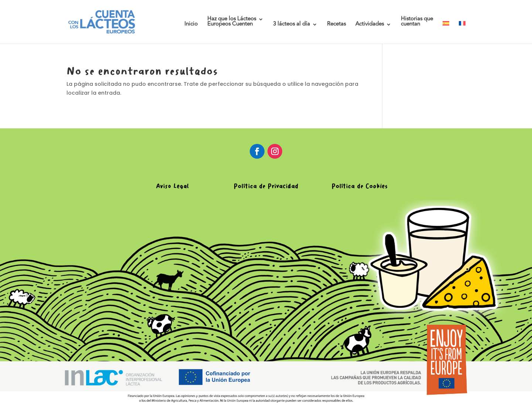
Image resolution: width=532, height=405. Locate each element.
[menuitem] (446, 32)
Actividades (370, 24)
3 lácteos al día (291, 24)
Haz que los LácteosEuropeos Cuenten (232, 22)
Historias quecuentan (417, 22)
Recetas (336, 24)
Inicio (191, 24)
